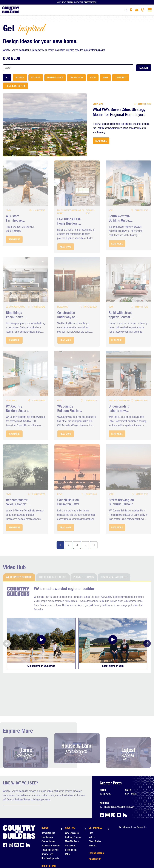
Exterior (36, 78)
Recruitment (71, 815)
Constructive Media (18, 859)
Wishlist (93, 810)
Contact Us (95, 823)
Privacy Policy (29, 856)
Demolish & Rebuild (51, 810)
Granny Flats (47, 819)
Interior (20, 78)
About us (70, 792)
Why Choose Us (72, 798)
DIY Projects (76, 78)
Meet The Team (72, 806)
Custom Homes (48, 806)
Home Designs (48, 798)
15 (94, 545)
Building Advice (55, 78)
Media (93, 78)
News (105, 78)
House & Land (49, 830)
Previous (7, 644)
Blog (91, 798)
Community (121, 78)
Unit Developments (50, 823)
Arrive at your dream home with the (77, 2)
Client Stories (95, 806)
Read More (101, 141)
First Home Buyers (15, 86)
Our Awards (70, 810)
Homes (45, 792)
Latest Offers (96, 818)
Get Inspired (95, 792)
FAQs (67, 819)
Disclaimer (18, 856)
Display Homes (49, 836)
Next (147, 644)
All (7, 78)
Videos (92, 802)
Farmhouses (47, 802)
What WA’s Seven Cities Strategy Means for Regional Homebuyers (120, 112)
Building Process (73, 802)
